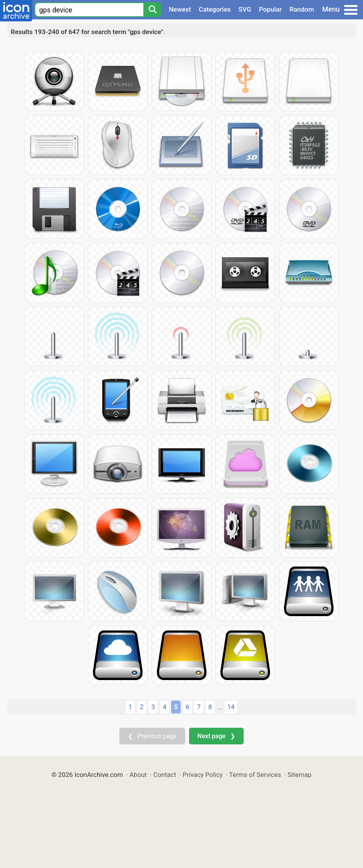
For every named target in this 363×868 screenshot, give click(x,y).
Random (302, 9)
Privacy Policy (202, 775)
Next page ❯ (216, 736)
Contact (165, 775)
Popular (270, 9)
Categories (215, 9)
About (138, 775)
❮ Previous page (152, 736)
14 (231, 707)
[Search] (152, 10)
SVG (245, 9)
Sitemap (299, 775)
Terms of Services (255, 775)
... (219, 707)
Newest (180, 9)
